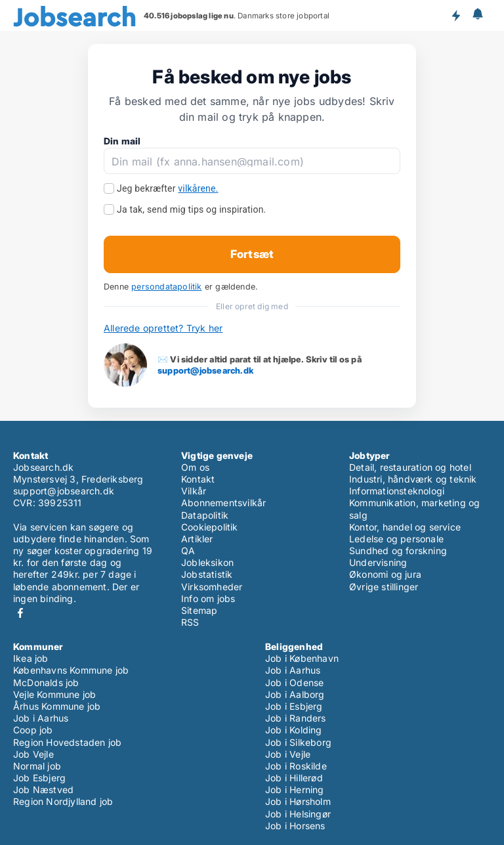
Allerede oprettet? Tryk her (163, 328)
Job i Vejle (288, 754)
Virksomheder (212, 587)
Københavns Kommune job (71, 670)
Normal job (37, 766)
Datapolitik (205, 515)
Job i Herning (295, 790)
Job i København (302, 658)
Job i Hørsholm (298, 801)
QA (188, 551)
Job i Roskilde (296, 766)
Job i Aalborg (295, 694)
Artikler (197, 539)
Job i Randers (296, 718)
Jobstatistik (207, 574)
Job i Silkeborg (298, 742)
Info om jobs (208, 598)
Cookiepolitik (210, 527)
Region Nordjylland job (63, 801)
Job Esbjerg (39, 778)
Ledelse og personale (396, 539)
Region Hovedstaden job (67, 742)
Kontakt (198, 479)
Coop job (33, 730)
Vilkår (194, 491)
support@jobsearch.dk (205, 370)
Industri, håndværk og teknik (413, 479)
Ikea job (31, 658)
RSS (190, 622)
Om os (195, 467)
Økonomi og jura (385, 574)
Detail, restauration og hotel (410, 467)
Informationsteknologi (397, 491)
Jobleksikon (207, 562)
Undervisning (378, 562)
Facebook (20, 613)
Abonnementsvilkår (223, 503)
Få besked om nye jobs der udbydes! (455, 15)
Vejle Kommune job (54, 694)
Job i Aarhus (41, 718)
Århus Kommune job (57, 706)
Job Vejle (33, 754)
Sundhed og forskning (398, 551)
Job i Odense (294, 682)
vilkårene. (198, 188)
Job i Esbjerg (294, 706)
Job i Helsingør (298, 814)
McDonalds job (46, 682)
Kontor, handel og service (405, 527)
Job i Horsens (295, 826)
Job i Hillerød (294, 778)
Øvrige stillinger (384, 587)
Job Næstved (43, 790)
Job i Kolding (294, 730)
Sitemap (199, 610)
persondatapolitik (166, 287)
